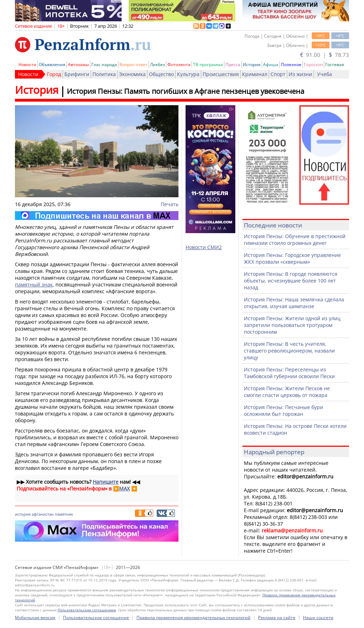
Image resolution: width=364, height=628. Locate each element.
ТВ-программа (208, 65)
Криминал (255, 74)
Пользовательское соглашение (96, 618)
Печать (170, 204)
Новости (27, 65)
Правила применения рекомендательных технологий (194, 618)
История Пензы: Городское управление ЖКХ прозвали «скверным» (292, 258)
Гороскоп (313, 65)
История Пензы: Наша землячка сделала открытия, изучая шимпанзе (294, 303)
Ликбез (157, 65)
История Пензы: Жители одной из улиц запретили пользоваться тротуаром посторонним (292, 325)
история (23, 514)
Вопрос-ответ (133, 65)
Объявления (52, 65)
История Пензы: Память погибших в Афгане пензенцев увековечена (186, 91)
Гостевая (335, 65)
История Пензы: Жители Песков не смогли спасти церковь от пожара (287, 392)
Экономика (132, 74)
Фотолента (179, 65)
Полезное (291, 65)
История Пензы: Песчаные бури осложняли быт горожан (283, 410)
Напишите (106, 482)
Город (54, 74)
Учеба (325, 74)
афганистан (43, 514)
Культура (188, 74)
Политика (104, 74)
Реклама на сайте (277, 618)
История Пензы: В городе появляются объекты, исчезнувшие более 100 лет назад (291, 281)
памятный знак (34, 285)
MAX (124, 489)
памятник (64, 514)
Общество (161, 74)
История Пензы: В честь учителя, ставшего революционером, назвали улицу (289, 351)
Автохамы (78, 65)
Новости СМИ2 (204, 247)
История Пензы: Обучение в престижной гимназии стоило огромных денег (295, 240)
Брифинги (77, 74)
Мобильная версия (35, 618)
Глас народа (104, 65)
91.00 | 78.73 (325, 55)
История (252, 65)
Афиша (271, 65)
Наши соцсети (318, 618)
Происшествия (221, 74)
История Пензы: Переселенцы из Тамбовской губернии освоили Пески (289, 373)
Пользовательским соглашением (87, 610)
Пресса (233, 65)
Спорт (278, 74)
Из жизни (300, 74)
